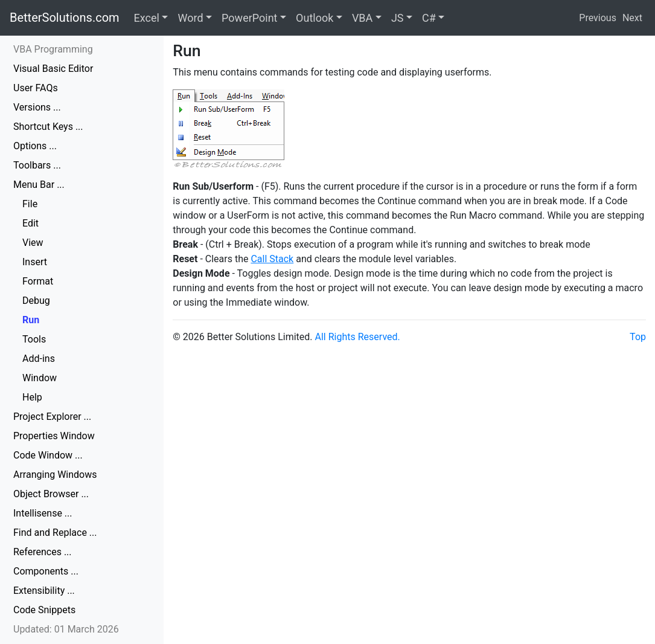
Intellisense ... (43, 513)
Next (632, 18)
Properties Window (54, 436)
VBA (362, 18)
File (30, 204)
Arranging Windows (55, 475)
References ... (43, 552)
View (33, 243)
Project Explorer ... (52, 417)
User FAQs (36, 88)
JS (398, 18)
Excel (147, 18)
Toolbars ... (37, 165)
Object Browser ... (51, 494)
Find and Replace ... (55, 533)
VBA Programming (53, 49)
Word (190, 18)
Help (32, 397)
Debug (36, 301)
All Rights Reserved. (358, 337)
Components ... (46, 571)
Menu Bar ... (39, 185)
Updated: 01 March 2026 (66, 629)
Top (638, 337)
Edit (30, 223)
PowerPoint (249, 18)
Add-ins (39, 359)
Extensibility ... (44, 591)
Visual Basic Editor (53, 69)
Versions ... (37, 107)
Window (40, 378)
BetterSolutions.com (65, 18)
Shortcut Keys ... (48, 127)
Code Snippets (44, 610)
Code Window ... (48, 455)
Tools (34, 339)
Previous (598, 18)
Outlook (315, 18)
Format (38, 281)
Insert (35, 262)
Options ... (35, 146)
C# (429, 18)
